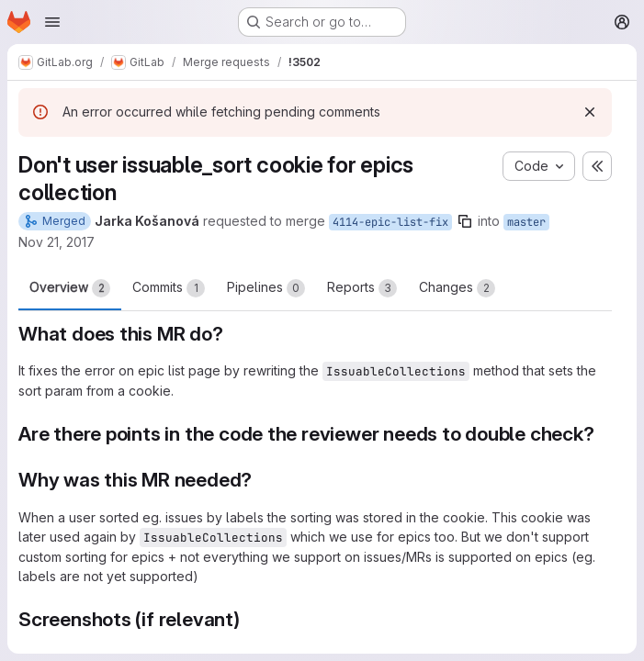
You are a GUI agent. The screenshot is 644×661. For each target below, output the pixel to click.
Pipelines (266, 288)
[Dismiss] (590, 112)
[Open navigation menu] (52, 22)
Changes (457, 288)
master (526, 222)
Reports (362, 288)
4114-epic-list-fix (390, 222)
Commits (169, 288)
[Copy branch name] (465, 221)
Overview (70, 288)
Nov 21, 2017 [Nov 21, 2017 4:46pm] (56, 242)
